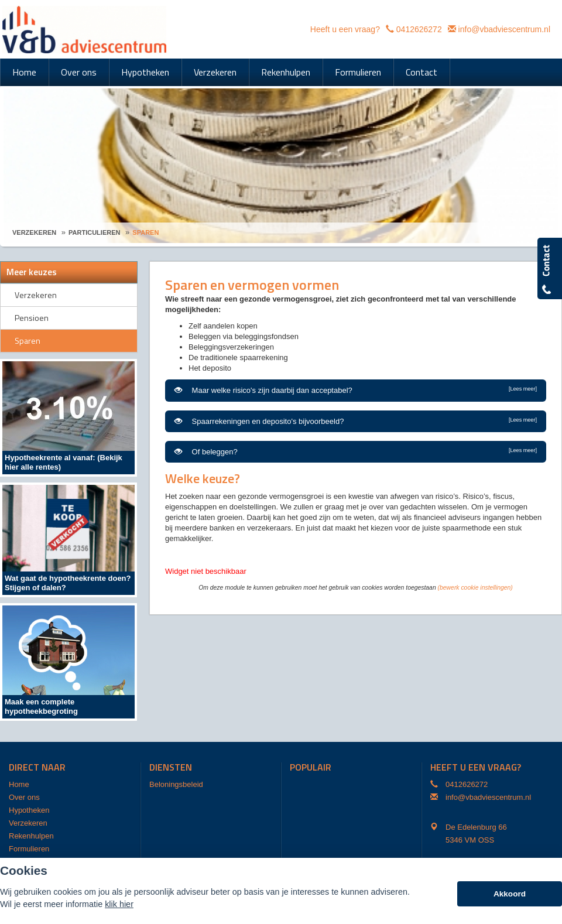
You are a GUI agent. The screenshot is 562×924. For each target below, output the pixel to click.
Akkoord (510, 894)
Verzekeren (34, 232)
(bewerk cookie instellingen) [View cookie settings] (475, 588)
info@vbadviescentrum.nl (504, 29)
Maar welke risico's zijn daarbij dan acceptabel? (356, 390)
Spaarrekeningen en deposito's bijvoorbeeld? (356, 421)
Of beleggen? (356, 451)
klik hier (119, 904)
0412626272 (419, 29)
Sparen (145, 232)
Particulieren (94, 232)
